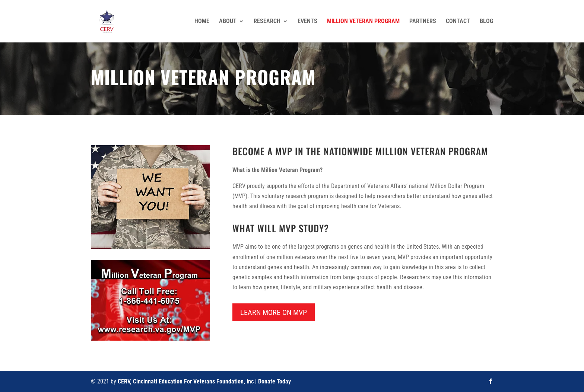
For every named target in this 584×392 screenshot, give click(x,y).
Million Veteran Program (363, 22)
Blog (486, 22)
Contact (458, 22)
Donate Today (274, 381)
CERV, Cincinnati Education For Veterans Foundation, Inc (186, 381)
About (228, 22)
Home (202, 22)
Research (267, 22)
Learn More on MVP (274, 312)
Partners (423, 22)
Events (307, 22)
